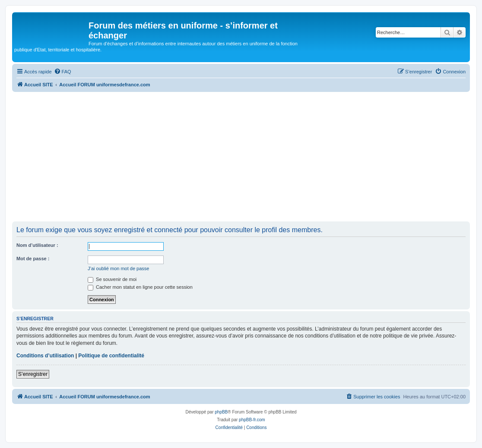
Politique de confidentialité (111, 356)
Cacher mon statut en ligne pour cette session (140, 287)
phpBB (221, 412)
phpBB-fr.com (252, 420)
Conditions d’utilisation (45, 356)
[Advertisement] (241, 157)
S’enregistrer (33, 374)
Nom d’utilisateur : (37, 245)
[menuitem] (63, 72)
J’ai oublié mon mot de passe (118, 268)
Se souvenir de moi (112, 279)
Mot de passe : (33, 259)
